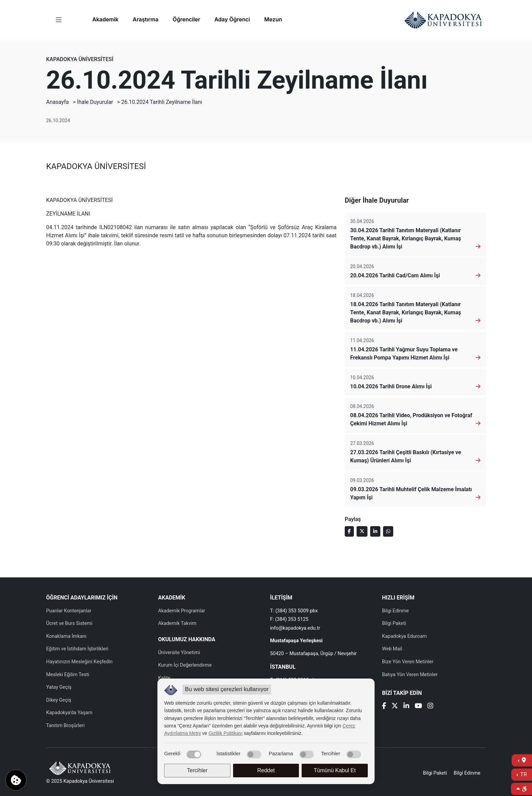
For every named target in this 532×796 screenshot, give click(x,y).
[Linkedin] (406, 707)
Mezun (273, 19)
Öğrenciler (186, 19)
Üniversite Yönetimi (179, 653)
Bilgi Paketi (394, 623)
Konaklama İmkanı (66, 636)
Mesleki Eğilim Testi (68, 675)
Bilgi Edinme (395, 611)
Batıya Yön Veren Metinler (410, 675)
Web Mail (392, 649)
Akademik (105, 19)
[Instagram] (430, 707)
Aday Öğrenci (232, 19)
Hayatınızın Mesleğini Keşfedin (79, 662)
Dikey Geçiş (59, 700)
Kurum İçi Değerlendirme (185, 665)
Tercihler (197, 770)
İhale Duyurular (95, 102)
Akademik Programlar (182, 611)
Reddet (266, 770)
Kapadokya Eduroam (404, 636)
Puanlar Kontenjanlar (69, 611)
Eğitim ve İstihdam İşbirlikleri (77, 649)
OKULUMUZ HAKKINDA (187, 639)
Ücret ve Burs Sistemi (69, 623)
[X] (395, 707)
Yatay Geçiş (59, 687)
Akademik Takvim (177, 623)
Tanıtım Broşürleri (65, 726)
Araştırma (146, 19)
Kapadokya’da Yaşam (69, 713)
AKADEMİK (172, 598)
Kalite (164, 678)
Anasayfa (58, 102)
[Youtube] (418, 707)
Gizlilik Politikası (225, 733)
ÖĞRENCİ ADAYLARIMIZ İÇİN (82, 598)
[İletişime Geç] (522, 760)
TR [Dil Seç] (523, 774)
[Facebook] (384, 707)
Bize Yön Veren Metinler (408, 662)
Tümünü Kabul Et (335, 770)
